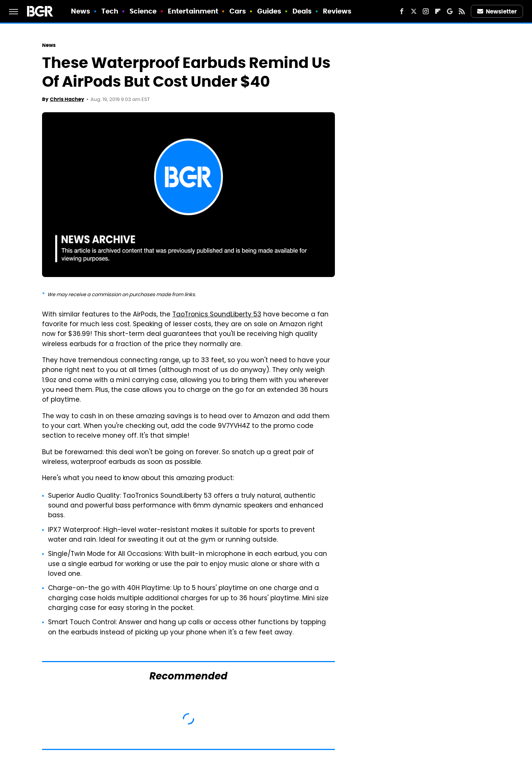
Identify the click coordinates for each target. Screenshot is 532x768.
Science (143, 11)
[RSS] (462, 11)
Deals (302, 11)
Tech (110, 11)
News (81, 11)
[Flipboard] (438, 11)
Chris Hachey (67, 99)
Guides (269, 11)
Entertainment (193, 11)
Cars (238, 11)
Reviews (337, 11)
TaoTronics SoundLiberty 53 (217, 315)
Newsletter (497, 11)
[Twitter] (414, 11)
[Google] (450, 11)
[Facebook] (402, 11)
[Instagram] (426, 11)
